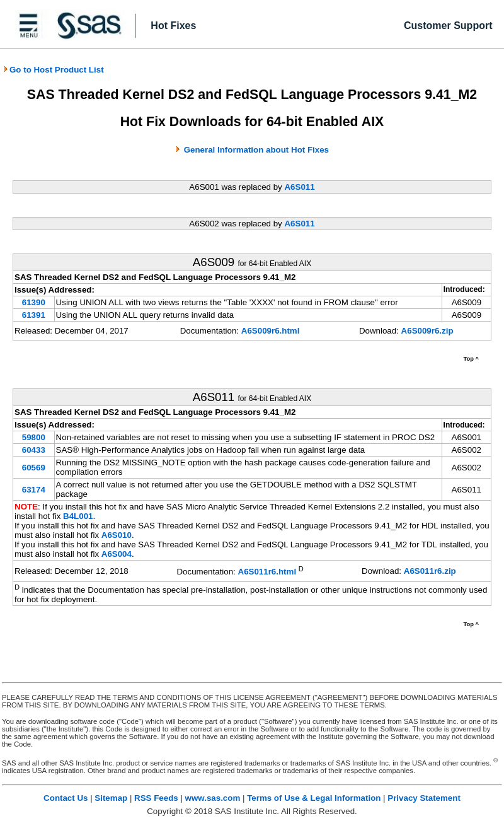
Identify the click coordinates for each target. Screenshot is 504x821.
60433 (34, 450)
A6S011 (299, 187)
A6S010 (117, 535)
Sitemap (111, 798)
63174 (34, 490)
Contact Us (66, 798)
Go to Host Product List (54, 70)
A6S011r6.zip (430, 571)
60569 (34, 468)
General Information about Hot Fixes (256, 150)
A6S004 (117, 554)
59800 (34, 437)
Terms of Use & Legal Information (314, 798)
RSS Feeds (156, 798)
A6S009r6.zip (427, 331)
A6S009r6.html (271, 331)
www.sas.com (213, 798)
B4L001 (78, 516)
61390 (34, 302)
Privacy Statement (424, 798)
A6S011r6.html (267, 572)
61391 (34, 315)
